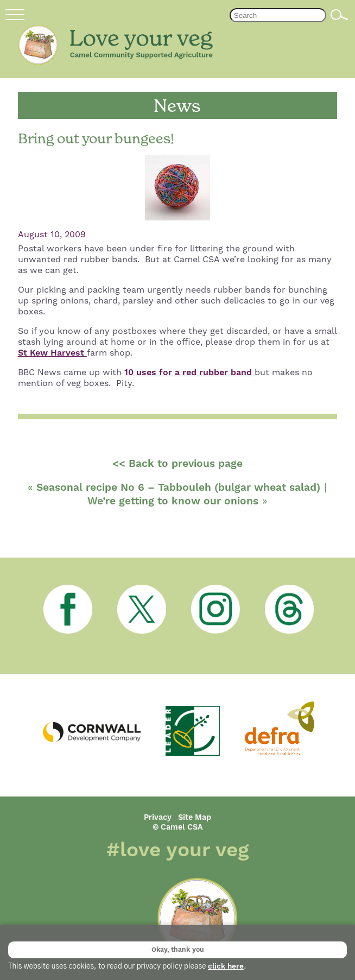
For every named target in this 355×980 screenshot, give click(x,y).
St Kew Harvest (52, 353)
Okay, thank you (178, 950)
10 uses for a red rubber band (189, 372)
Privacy (158, 818)
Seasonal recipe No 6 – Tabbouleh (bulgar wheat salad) (178, 488)
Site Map (195, 818)
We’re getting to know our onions (173, 501)
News (177, 106)
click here (226, 966)
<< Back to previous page (177, 464)
